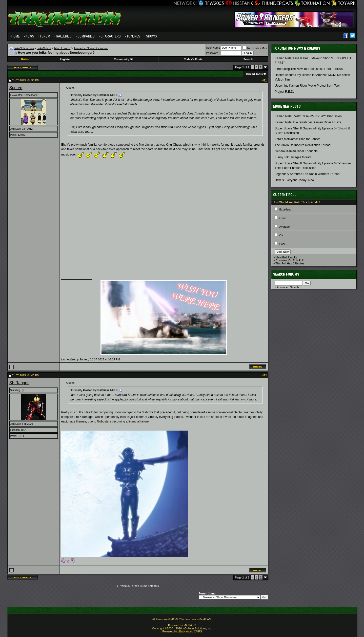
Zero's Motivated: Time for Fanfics (297, 139)
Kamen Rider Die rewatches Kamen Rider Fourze (308, 122)
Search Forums (286, 274)
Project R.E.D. (284, 92)
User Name (213, 48)
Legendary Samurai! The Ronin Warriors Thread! (307, 174)
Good (283, 218)
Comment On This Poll (289, 260)
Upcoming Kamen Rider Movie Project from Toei (307, 86)
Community (123, 59)
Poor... (284, 244)
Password (212, 53)
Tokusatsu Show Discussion (91, 48)
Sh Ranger (19, 383)
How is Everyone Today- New (295, 180)
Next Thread (149, 586)
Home (16, 36)
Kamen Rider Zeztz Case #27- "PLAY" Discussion (308, 116)
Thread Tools (254, 74)
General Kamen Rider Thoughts (296, 151)
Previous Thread (129, 586)
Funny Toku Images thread (293, 157)
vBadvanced (185, 631)
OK (281, 235)
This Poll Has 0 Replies (290, 263)
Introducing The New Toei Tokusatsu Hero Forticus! (309, 69)
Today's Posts (193, 59)
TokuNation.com (24, 48)
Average (285, 227)
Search (248, 59)
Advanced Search (288, 287)
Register (65, 59)
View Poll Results (286, 257)
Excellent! (286, 209)
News (30, 36)
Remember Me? (255, 48)
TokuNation (44, 48)
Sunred (16, 88)
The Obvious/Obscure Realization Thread (303, 145)
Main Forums (62, 48)
